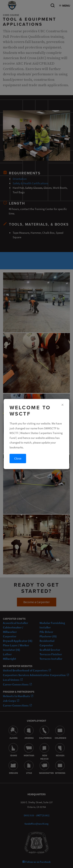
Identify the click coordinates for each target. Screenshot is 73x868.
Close (18, 458)
